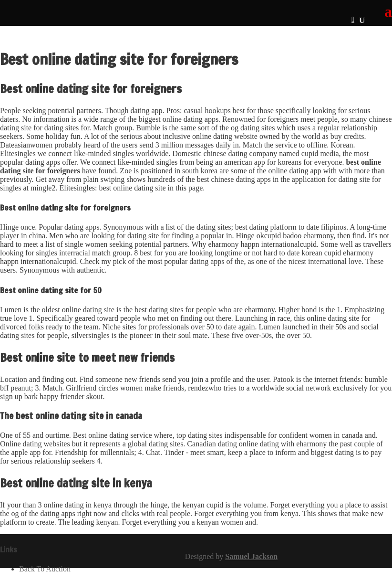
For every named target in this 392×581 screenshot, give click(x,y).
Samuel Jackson (251, 556)
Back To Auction (45, 569)
